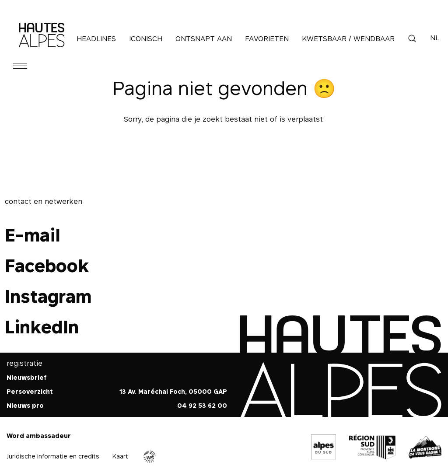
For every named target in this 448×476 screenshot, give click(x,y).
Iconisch (146, 38)
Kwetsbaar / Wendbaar (348, 38)
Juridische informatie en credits (53, 456)
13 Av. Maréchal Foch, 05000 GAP (173, 391)
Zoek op (412, 38)
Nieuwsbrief (27, 377)
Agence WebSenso (150, 457)
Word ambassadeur (39, 436)
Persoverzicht (30, 391)
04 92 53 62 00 (202, 405)
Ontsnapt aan (204, 38)
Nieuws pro (25, 405)
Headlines (96, 38)
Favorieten (267, 38)
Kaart (120, 456)
